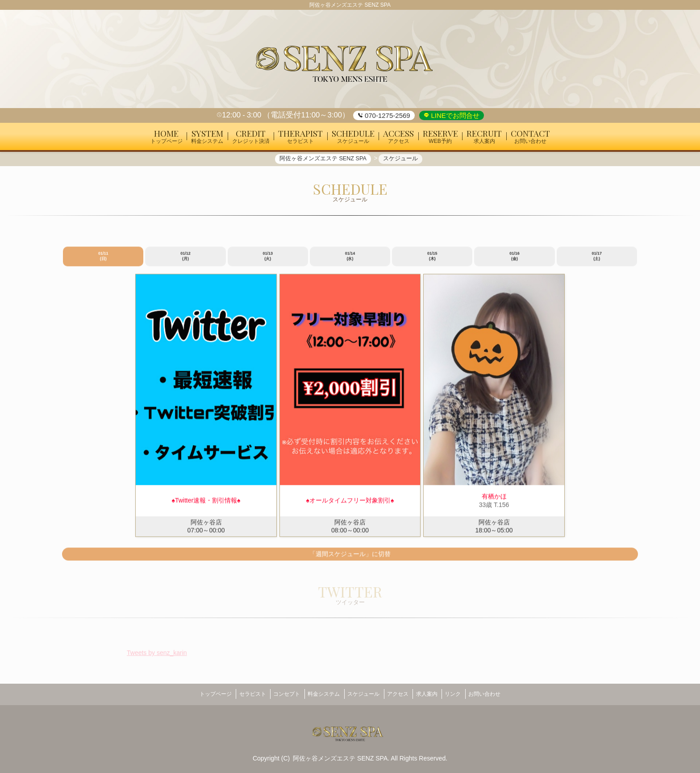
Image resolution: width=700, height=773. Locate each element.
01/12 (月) (185, 260)
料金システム (319, 694)
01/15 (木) (432, 260)
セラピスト (238, 694)
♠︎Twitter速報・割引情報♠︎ (206, 504)
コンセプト (277, 694)
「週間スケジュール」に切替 (350, 557)
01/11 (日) (103, 260)
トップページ (197, 694)
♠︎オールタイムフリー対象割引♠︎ (350, 504)
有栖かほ (494, 500)
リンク (467, 694)
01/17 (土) (597, 260)
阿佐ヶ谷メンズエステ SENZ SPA (340, 755)
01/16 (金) (515, 260)
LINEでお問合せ (454, 115)
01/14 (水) (350, 260)
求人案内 (436, 694)
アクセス (402, 694)
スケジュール (363, 694)
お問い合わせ (503, 694)
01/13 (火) (268, 260)
